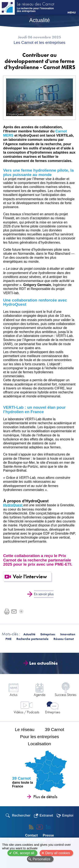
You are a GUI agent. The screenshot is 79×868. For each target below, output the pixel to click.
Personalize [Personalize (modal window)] (42, 859)
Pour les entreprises (39, 737)
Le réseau (25, 729)
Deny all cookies (58, 853)
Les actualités (42, 663)
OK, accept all (24, 853)
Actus (13, 695)
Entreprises (53, 712)
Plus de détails (45, 797)
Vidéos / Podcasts (26, 712)
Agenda (39, 695)
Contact (31, 835)
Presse (48, 835)
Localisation (40, 744)
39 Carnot (54, 729)
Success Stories (66, 695)
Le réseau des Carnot (35, 4)
